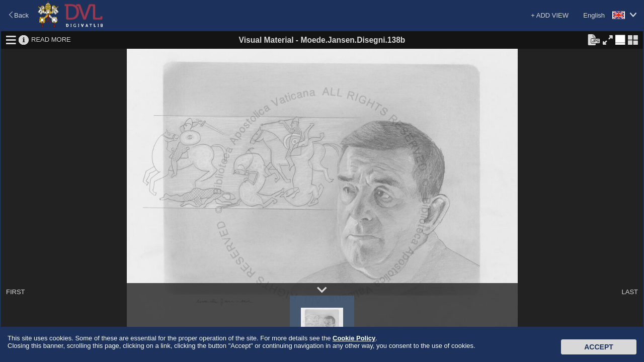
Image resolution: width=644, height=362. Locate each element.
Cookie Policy (354, 338)
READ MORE (51, 39)
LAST (630, 292)
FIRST (16, 292)
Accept (599, 347)
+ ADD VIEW (550, 15)
